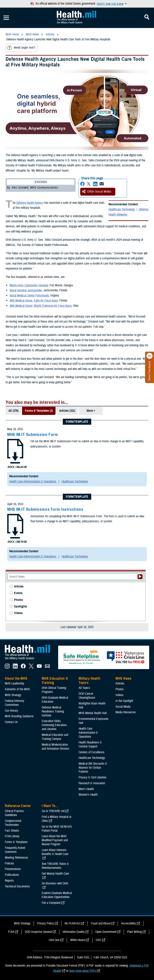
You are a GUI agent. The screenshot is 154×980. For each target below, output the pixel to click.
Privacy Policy (46, 923)
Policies (9, 863)
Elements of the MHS (17, 689)
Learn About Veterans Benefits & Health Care (55, 852)
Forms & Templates (16, 842)
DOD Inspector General (38, 932)
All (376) (13, 411)
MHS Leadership (14, 683)
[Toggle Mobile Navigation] (6, 18)
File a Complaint (51, 903)
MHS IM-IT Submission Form (33, 435)
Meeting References (16, 858)
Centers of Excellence (91, 752)
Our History (11, 711)
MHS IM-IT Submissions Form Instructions (45, 509)
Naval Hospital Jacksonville (26, 290)
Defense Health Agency (30, 203)
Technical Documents (17, 886)
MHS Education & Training (55, 681)
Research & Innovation (92, 783)
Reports (9, 881)
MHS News (123, 678)
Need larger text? (21, 48)
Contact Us (11, 722)
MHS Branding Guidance (19, 716)
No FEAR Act (72, 923)
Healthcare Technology (122, 209)
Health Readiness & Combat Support (90, 744)
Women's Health (88, 795)
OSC (98, 940)
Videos (18, 613)
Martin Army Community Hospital (29, 285)
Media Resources (126, 712)
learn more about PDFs (83, 971)
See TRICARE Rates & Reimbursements (55, 866)
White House (78, 940)
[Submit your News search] (140, 577)
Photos (18, 600)
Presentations (13, 869)
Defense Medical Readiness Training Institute (53, 711)
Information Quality (74, 932)
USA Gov (54, 940)
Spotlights (20, 607)
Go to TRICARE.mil (53, 811)
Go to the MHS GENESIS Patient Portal (57, 829)
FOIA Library (12, 836)
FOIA (11, 932)
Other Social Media (97, 192)
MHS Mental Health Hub (93, 713)
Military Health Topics (89, 681)
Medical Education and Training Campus (55, 737)
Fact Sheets (12, 831)
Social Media (123, 707)
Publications (12, 875)
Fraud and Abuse (101, 923)
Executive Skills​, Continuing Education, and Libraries (54, 725)
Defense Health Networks (128, 212)
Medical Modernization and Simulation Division (55, 747)
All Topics (84, 688)
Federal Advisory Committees (15, 703)
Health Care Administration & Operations (33, 482)
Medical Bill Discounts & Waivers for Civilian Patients (93, 768)
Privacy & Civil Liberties (93, 777)
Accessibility (129, 923)
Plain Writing (134, 932)
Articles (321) (67, 411)
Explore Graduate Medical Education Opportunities (57, 895)
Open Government (106, 932)
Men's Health (86, 789)
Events (18, 593)
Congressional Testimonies (13, 823)
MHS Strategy (13, 695)
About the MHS (16, 678)
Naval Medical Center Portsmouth (29, 296)
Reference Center (18, 806)
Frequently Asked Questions (15, 850)
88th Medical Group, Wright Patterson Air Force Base (41, 306)
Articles (19, 587)
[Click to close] (150, 356)
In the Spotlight (124, 701)
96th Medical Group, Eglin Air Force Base (34, 301)
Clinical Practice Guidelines (14, 813)
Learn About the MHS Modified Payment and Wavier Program (55, 840)
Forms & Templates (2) (39, 411)
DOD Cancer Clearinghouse (87, 696)
